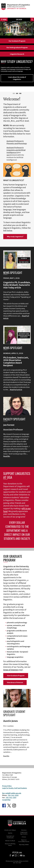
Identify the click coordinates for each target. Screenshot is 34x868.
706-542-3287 (11, 798)
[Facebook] (10, 855)
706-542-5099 (13, 795)
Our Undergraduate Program (17, 48)
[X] (13, 855)
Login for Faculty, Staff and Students (15, 788)
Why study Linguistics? (15, 237)
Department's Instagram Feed (14, 806)
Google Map (6, 800)
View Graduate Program (16, 676)
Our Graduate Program (17, 41)
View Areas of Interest (15, 682)
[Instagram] (16, 855)
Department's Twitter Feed (9, 806)
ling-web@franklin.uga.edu (12, 793)
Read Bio (7, 456)
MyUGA (10, 833)
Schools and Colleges (10, 830)
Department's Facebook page (4, 806)
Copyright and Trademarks (10, 837)
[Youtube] (21, 855)
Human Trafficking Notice (10, 845)
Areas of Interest (11, 670)
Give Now (19, 19)
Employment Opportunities (24, 833)
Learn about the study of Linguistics (17, 78)
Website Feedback (10, 841)
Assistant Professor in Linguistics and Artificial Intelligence (16, 150)
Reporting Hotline (24, 845)
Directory (24, 830)
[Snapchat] (18, 855)
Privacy (24, 837)
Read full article (16, 390)
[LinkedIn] (24, 855)
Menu (4, 19)
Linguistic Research (17, 54)
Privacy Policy (7, 786)
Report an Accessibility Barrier (24, 841)
